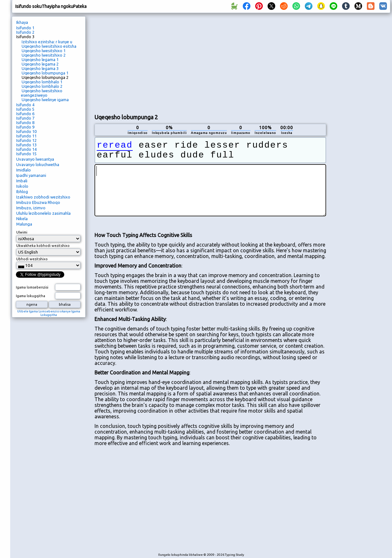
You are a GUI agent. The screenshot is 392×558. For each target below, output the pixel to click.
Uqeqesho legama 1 (40, 59)
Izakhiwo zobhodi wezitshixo (43, 197)
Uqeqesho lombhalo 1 (42, 82)
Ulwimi (22, 232)
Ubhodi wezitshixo (32, 259)
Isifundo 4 (25, 105)
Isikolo (22, 186)
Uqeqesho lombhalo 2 (42, 86)
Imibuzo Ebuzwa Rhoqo (38, 202)
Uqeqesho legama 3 (40, 68)
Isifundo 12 (26, 140)
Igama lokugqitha (31, 296)
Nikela (22, 219)
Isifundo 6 (25, 114)
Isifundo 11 (26, 136)
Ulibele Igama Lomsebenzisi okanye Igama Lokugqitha (49, 313)
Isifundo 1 (25, 28)
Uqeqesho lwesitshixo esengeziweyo (42, 93)
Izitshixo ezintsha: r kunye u (47, 42)
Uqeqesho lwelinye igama (45, 100)
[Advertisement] (169, 62)
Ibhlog (22, 192)
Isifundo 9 (25, 127)
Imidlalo (24, 170)
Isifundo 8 (25, 122)
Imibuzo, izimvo (31, 208)
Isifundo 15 (26, 154)
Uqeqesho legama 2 (40, 64)
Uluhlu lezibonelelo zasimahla (43, 213)
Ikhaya (22, 22)
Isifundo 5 (25, 109)
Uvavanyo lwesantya (35, 159)
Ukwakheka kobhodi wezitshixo (43, 246)
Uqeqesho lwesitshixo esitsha (49, 46)
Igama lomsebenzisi (32, 287)
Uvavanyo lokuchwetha (38, 164)
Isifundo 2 (25, 32)
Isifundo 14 (26, 149)
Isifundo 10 (26, 131)
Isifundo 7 (25, 118)
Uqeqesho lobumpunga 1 (45, 73)
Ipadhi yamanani (31, 175)
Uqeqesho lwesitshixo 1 (44, 51)
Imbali (22, 181)
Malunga (24, 224)
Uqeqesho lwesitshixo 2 (44, 55)
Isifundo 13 (26, 145)
